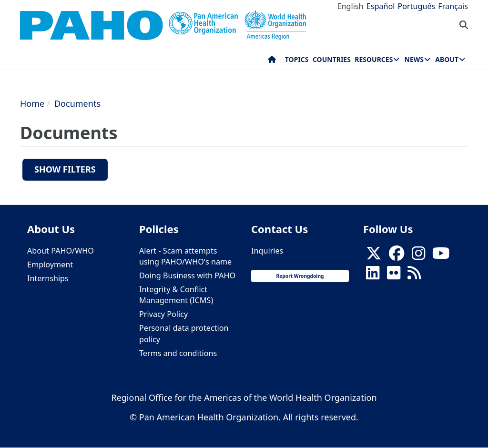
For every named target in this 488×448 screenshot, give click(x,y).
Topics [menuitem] (297, 59)
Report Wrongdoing (300, 276)
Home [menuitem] (272, 61)
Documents (77, 103)
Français (453, 6)
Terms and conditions (178, 353)
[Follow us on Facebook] (396, 256)
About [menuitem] (447, 59)
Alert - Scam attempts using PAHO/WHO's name (185, 256)
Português (416, 6)
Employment (50, 265)
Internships (48, 278)
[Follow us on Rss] (414, 275)
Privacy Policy (163, 314)
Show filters (65, 169)
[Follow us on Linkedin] (373, 275)
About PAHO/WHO (61, 251)
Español (381, 6)
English (351, 6)
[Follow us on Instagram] (418, 256)
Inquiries (267, 251)
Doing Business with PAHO (187, 275)
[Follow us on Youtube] (441, 256)
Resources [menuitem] (374, 59)
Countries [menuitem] (332, 59)
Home (32, 103)
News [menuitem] (414, 59)
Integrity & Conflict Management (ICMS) (176, 295)
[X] (374, 256)
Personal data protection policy (184, 333)
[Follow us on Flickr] (394, 275)
